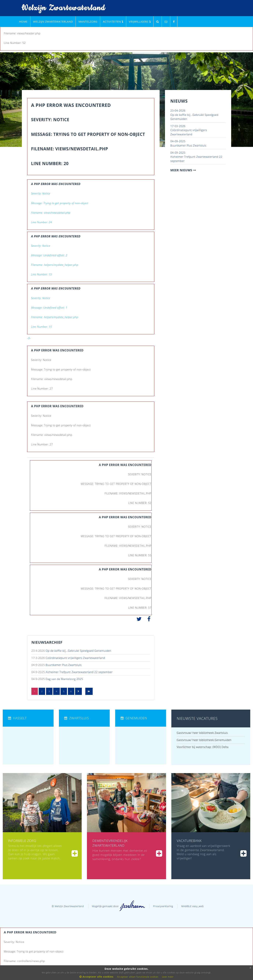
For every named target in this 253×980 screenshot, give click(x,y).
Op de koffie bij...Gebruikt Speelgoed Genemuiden (78, 651)
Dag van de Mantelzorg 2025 (64, 679)
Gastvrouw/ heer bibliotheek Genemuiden (204, 740)
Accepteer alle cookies (96, 977)
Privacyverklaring (163, 906)
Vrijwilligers (140, 21)
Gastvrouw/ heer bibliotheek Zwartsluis (202, 733)
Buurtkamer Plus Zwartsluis (64, 665)
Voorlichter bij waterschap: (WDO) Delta (203, 747)
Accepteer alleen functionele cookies (138, 977)
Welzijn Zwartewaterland (61, 8)
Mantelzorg (88, 21)
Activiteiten (113, 21)
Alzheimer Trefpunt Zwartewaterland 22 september (79, 672)
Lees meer (168, 977)
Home (23, 21)
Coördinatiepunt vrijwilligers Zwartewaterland (75, 658)
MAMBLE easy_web (192, 906)
